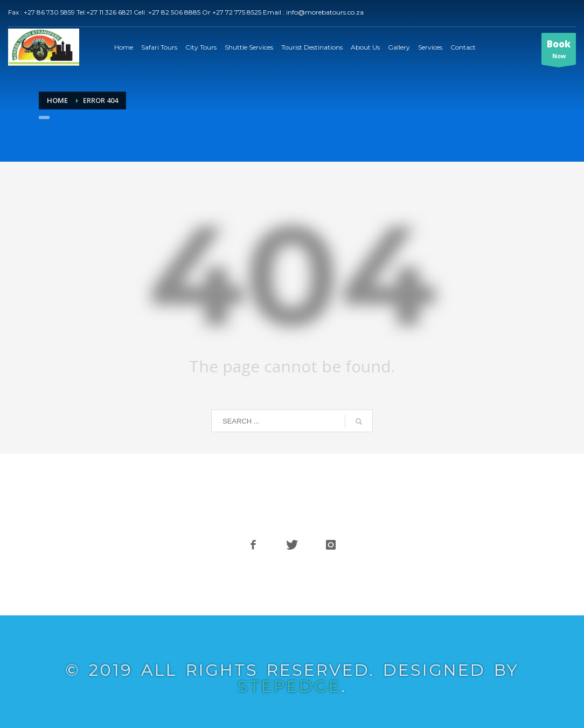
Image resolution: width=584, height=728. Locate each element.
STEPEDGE (289, 686)
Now (559, 51)
